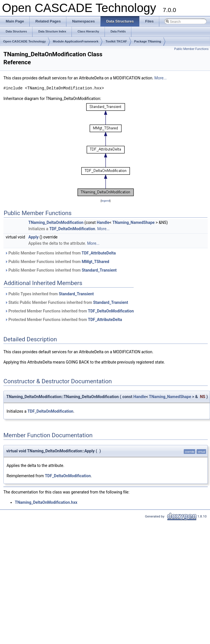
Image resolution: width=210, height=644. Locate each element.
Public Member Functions (191, 49)
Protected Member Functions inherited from (69, 311)
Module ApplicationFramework (76, 41)
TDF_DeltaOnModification (72, 229)
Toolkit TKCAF (116, 41)
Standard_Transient (99, 270)
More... (161, 78)
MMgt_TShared (95, 262)
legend (106, 201)
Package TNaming (148, 41)
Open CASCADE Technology (25, 41)
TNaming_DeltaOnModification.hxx (46, 502)
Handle (103, 222)
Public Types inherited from (49, 294)
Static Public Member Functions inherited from (66, 302)
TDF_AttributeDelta (99, 253)
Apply (34, 237)
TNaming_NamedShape (133, 222)
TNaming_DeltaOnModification (56, 222)
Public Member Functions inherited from (60, 253)
